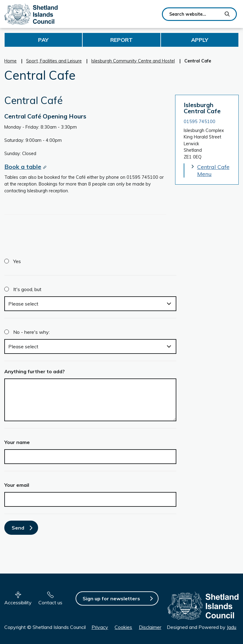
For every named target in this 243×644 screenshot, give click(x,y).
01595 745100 (200, 122)
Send (18, 528)
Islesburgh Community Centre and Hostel (133, 61)
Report (121, 40)
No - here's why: (31, 332)
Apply (200, 40)
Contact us (50, 602)
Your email (17, 485)
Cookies (123, 627)
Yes (17, 261)
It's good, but (27, 289)
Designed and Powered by (202, 627)
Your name (17, 442)
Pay (43, 40)
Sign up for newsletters (111, 598)
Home (10, 61)
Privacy (100, 627)
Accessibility (18, 602)
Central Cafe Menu (213, 170)
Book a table (23, 167)
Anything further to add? (35, 371)
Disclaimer (150, 627)
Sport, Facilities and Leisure (54, 61)
